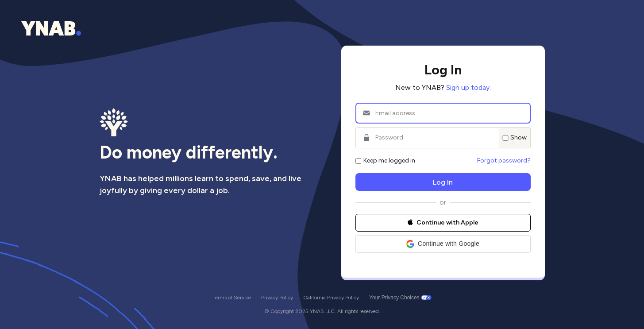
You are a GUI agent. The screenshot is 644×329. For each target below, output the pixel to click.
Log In (443, 182)
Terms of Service (232, 298)
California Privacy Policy (331, 298)
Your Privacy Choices (394, 298)
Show (514, 137)
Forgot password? (504, 161)
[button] (443, 244)
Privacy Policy (277, 298)
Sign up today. (469, 87)
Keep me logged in (385, 161)
